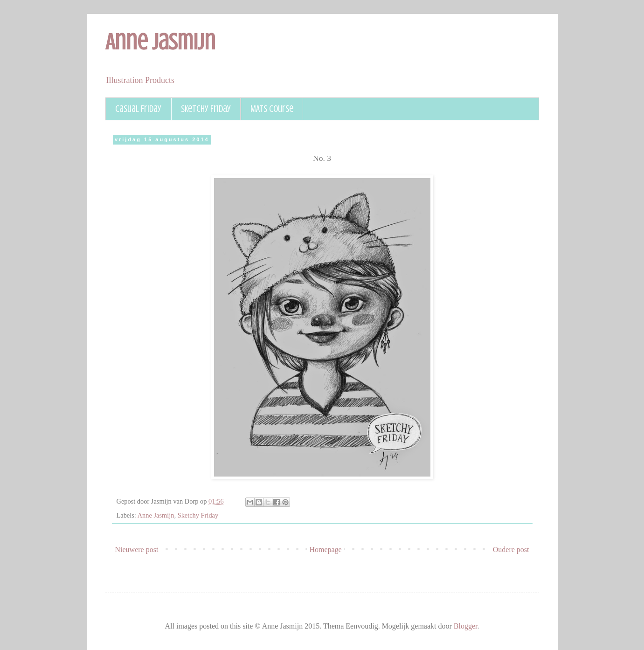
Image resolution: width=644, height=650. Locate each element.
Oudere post (511, 550)
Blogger (466, 626)
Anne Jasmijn (160, 42)
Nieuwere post (137, 550)
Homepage (325, 550)
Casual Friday (138, 109)
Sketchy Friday (206, 109)
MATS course (272, 109)
